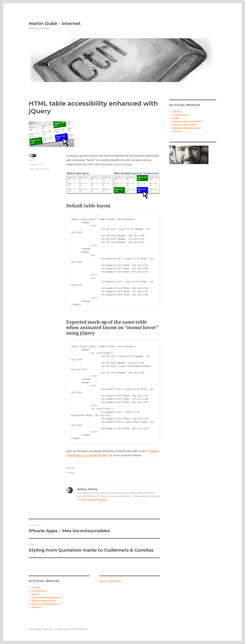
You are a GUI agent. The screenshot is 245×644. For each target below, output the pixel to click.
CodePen (36, 588)
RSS (119, 581)
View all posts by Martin (94, 500)
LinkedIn (36, 607)
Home (102, 581)
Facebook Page (39, 591)
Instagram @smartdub (43, 601)
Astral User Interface (39, 169)
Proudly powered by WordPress (72, 629)
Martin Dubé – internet (55, 23)
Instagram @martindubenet (46, 598)
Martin (32, 160)
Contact (111, 581)
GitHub (35, 594)
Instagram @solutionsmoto (46, 604)
